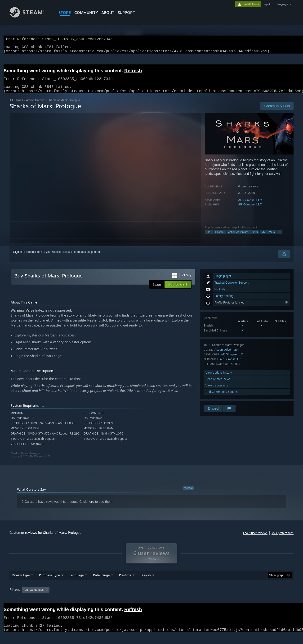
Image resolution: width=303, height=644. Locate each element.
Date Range (101, 584)
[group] (151, 599)
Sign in (18, 258)
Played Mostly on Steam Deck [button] (152, 599)
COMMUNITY (86, 13)
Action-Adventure (238, 238)
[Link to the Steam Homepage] (30, 16)
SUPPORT (126, 13)
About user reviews (255, 539)
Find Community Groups (222, 397)
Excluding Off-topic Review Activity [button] (81, 599)
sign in (267, 4)
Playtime (125, 584)
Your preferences (283, 539)
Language (76, 584)
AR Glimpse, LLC (250, 206)
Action (219, 355)
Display (146, 584)
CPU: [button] (216, 599)
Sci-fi (255, 238)
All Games (16, 106)
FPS (209, 238)
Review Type (21, 584)
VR (263, 238)
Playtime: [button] (118, 599)
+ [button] (279, 238)
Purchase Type (49, 584)
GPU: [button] (232, 599)
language (283, 4)
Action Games (35, 106)
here (91, 507)
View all (188, 494)
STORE (65, 13)
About (108, 13)
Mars (272, 238)
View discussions (217, 391)
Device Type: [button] (252, 599)
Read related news (218, 385)
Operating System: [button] (191, 599)
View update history (219, 378)
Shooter (220, 238)
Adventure (231, 355)
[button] (178, 290)
